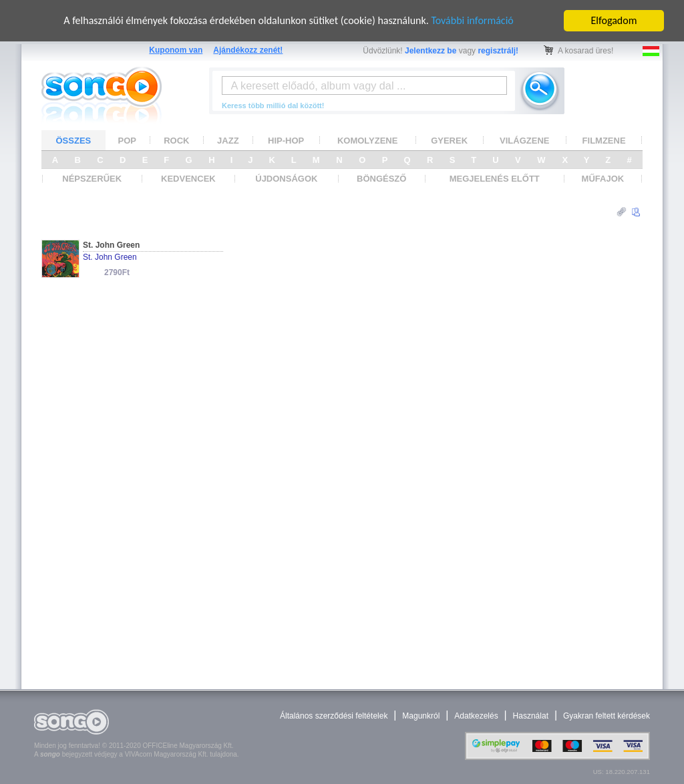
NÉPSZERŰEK (92, 179)
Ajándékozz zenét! (248, 50)
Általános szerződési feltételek (334, 716)
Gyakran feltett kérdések (607, 716)
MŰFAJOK (603, 179)
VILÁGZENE (524, 140)
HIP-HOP (286, 140)
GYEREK (449, 140)
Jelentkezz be (431, 51)
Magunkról (421, 716)
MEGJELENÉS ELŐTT (495, 179)
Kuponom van (176, 50)
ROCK (176, 140)
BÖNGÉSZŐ (381, 179)
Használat (531, 716)
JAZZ (228, 140)
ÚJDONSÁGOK (286, 179)
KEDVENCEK (188, 179)
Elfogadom (614, 20)
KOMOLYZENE (368, 140)
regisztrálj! (498, 51)
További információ (472, 20)
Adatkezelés (476, 716)
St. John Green (111, 245)
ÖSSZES (74, 140)
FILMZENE (604, 140)
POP (127, 140)
